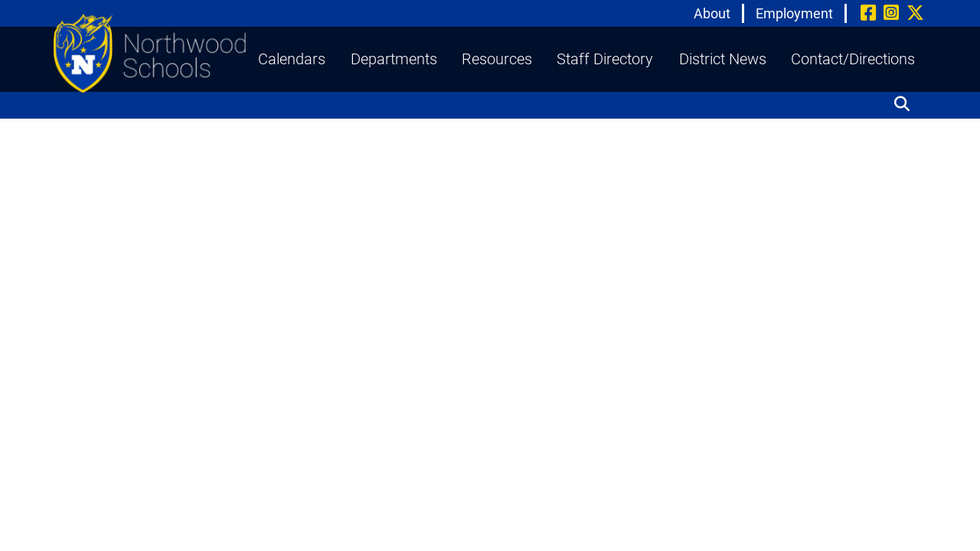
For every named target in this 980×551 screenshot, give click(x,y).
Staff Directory (605, 59)
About (712, 13)
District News (723, 59)
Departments (394, 59)
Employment (794, 13)
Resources (497, 59)
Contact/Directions (853, 59)
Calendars (292, 59)
